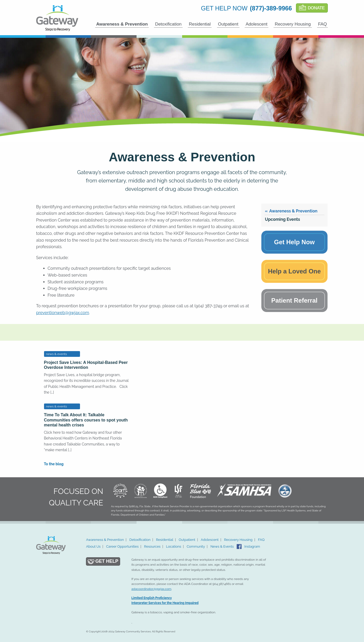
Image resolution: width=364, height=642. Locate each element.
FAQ (323, 24)
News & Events (222, 546)
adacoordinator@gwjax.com (151, 589)
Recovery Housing (293, 24)
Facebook (239, 547)
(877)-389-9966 (271, 8)
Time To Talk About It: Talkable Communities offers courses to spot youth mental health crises (86, 420)
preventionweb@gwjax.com (63, 313)
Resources (152, 546)
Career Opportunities (122, 546)
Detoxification (168, 24)
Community (196, 546)
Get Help (107, 561)
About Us (93, 546)
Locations (174, 546)
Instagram (252, 546)
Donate (316, 8)
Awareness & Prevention (122, 24)
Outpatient (228, 24)
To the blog (54, 464)
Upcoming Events (283, 219)
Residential (200, 24)
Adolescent (257, 24)
